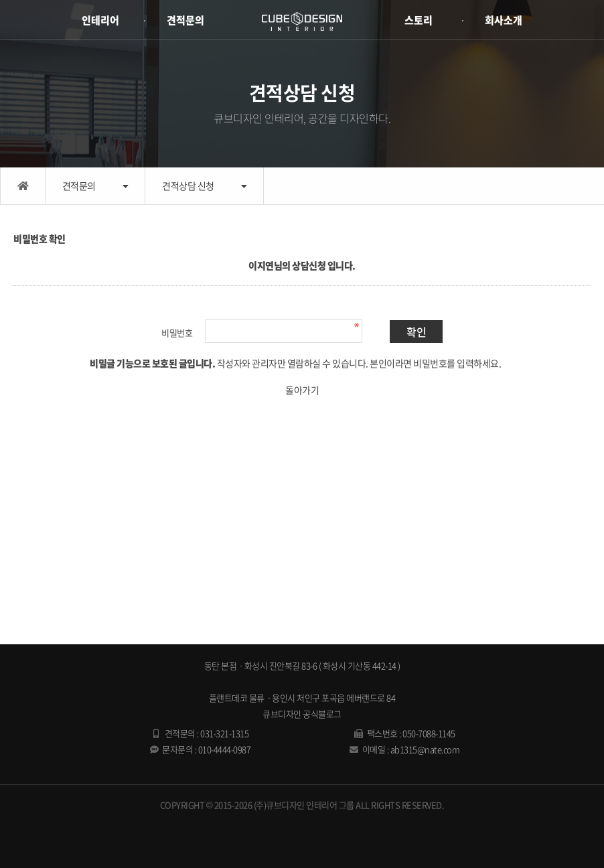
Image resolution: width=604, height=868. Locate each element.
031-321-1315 (224, 733)
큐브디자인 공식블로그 (302, 714)
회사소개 (504, 20)
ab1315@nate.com (425, 749)
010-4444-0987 (225, 749)
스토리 (419, 20)
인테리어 (100, 20)
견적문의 (185, 20)
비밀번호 (177, 333)
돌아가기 (302, 390)
